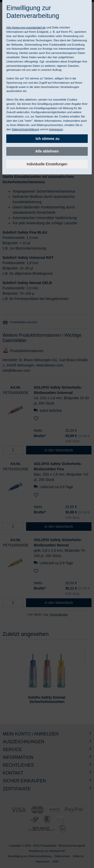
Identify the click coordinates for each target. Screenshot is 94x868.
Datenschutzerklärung (25, 129)
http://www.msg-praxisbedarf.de (26, 27)
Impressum (56, 129)
